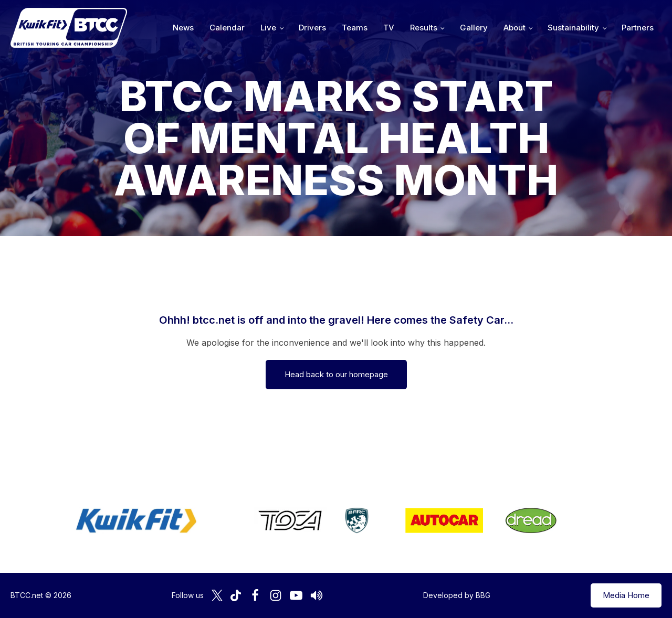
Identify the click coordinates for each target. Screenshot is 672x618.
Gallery (474, 28)
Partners (638, 28)
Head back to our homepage (336, 374)
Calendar (227, 28)
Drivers (312, 28)
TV (389, 28)
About (514, 28)
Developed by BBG (457, 595)
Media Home (626, 595)
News (183, 28)
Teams (355, 28)
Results (424, 28)
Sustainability (573, 28)
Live (268, 28)
